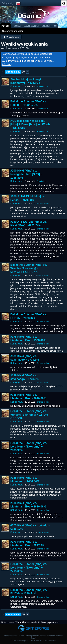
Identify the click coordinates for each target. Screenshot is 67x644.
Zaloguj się (7, 3)
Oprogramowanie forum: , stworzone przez (33, 637)
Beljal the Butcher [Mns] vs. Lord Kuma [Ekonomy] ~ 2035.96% (29, 447)
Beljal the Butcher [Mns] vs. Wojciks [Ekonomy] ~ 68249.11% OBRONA (29, 268)
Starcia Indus (42, 86)
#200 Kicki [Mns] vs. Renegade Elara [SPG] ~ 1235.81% (26, 174)
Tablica (16, 26)
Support (46, 26)
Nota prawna (8, 622)
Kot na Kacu (17, 86)
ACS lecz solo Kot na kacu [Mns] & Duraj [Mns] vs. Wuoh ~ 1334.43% (30, 124)
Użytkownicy (31, 26)
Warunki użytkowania (26, 622)
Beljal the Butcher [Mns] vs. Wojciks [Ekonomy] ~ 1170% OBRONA (29, 415)
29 (23, 72)
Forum (5, 26)
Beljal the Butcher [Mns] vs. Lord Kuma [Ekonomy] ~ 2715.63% (29, 568)
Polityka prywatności (49, 622)
